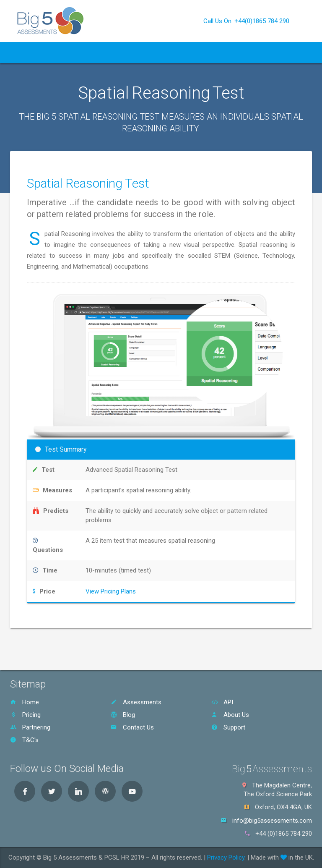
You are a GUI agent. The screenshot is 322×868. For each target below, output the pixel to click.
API (106, 52)
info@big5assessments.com (272, 821)
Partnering (30, 727)
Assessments (136, 702)
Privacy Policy (226, 858)
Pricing (132, 52)
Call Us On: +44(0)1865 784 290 (246, 21)
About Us (194, 52)
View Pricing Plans (111, 591)
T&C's (24, 740)
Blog (160, 52)
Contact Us (237, 52)
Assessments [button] (67, 52)
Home (24, 52)
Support (228, 727)
